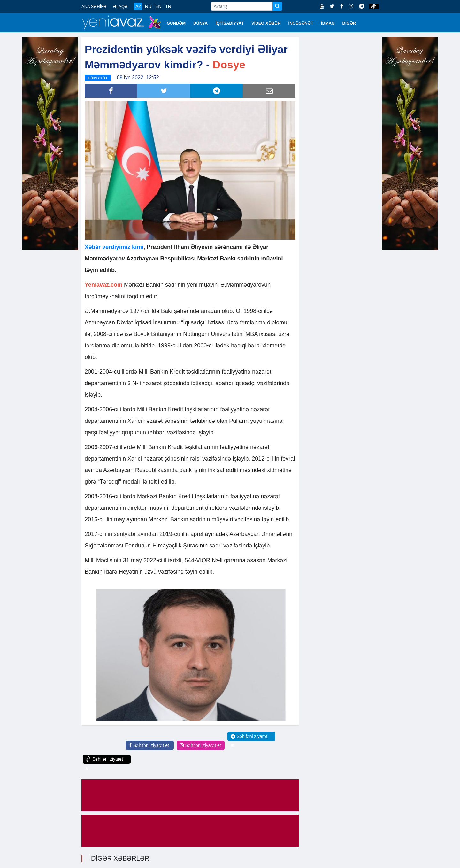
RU (148, 6)
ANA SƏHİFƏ (94, 7)
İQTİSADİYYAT (230, 23)
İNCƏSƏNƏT (301, 23)
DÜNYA (200, 23)
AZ (138, 6)
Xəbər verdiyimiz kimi (114, 246)
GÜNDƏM (176, 23)
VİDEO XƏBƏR (266, 23)
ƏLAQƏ (120, 7)
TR (168, 6)
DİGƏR (349, 23)
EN (158, 6)
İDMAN (328, 23)
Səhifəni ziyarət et (149, 745)
